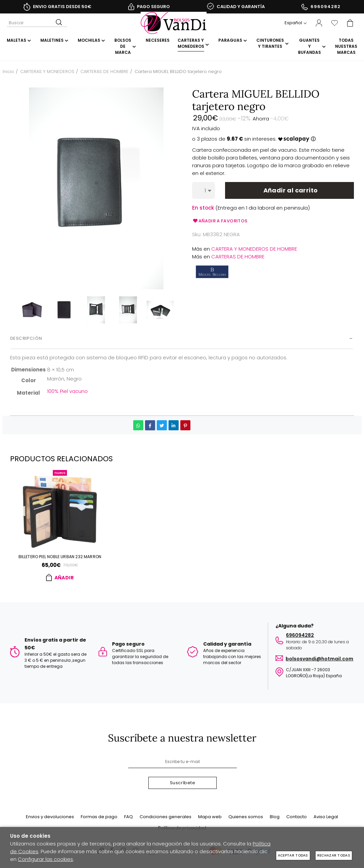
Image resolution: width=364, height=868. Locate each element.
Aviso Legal (326, 817)
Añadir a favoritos (220, 221)
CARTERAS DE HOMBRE (238, 257)
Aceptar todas (293, 855)
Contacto (297, 817)
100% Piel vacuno (67, 391)
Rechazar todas (334, 855)
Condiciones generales (166, 817)
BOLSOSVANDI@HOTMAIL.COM (319, 657)
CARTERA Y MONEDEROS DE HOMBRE (254, 249)
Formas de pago (99, 817)
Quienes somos (246, 817)
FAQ (129, 817)
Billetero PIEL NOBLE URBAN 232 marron (60, 557)
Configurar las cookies (45, 859)
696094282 (325, 7)
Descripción (26, 338)
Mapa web (210, 817)
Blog (275, 817)
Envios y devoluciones (50, 817)
